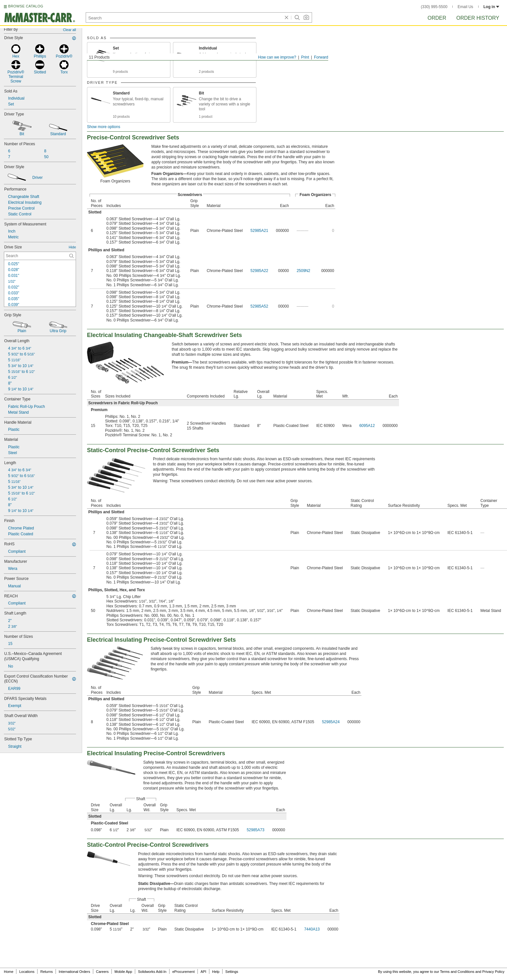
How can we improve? (277, 57)
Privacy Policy (493, 972)
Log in (491, 7)
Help (216, 972)
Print (305, 57)
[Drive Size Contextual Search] (40, 256)
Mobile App (123, 972)
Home (9, 972)
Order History (478, 18)
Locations (27, 972)
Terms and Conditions (457, 972)
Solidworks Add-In (152, 972)
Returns (47, 972)
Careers (102, 972)
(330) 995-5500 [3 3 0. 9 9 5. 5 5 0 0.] (434, 7)
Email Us (465, 7)
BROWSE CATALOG (26, 6)
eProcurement (183, 972)
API (203, 972)
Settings (232, 972)
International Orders (74, 972)
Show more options (104, 127)
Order (437, 18)
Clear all (70, 30)
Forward (321, 57)
